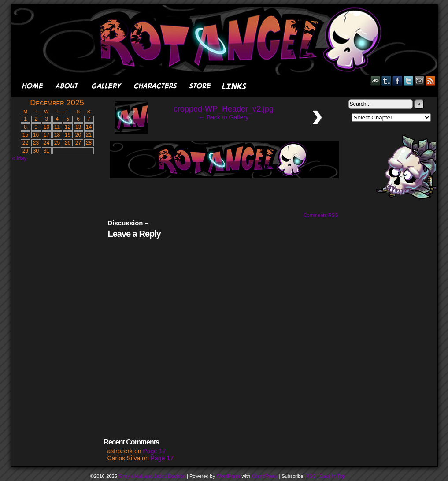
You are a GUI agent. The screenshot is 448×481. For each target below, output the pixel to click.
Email (420, 80)
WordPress (228, 476)
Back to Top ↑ (334, 476)
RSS (431, 80)
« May (20, 158)
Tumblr (387, 80)
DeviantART (376, 80)
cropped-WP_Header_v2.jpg (224, 109)
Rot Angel (227, 40)
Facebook (398, 80)
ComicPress (265, 476)
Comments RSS (321, 215)
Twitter (409, 80)
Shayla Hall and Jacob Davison (152, 476)
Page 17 (154, 451)
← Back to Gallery (224, 117)
